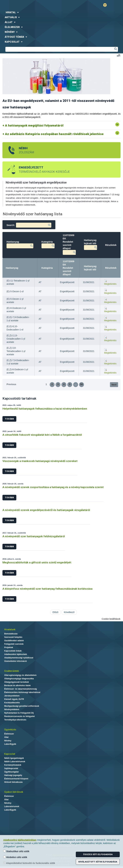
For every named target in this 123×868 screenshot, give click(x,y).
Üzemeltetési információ (16, 661)
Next (114, 385)
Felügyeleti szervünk (14, 644)
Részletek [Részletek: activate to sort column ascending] (111, 268)
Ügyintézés (10, 730)
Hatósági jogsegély (13, 775)
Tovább (9, 419)
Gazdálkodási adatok (14, 641)
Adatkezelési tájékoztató (16, 654)
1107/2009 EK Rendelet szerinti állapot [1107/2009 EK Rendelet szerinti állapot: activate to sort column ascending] (69, 268)
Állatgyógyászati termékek (17, 682)
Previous (11, 384)
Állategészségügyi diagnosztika (19, 679)
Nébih (32, 5)
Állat (6, 737)
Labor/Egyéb (10, 744)
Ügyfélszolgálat (11, 772)
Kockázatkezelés (12, 703)
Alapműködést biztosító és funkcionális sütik (29, 863)
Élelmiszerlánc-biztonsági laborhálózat (22, 692)
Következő (69, 612)
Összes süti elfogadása (98, 854)
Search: (29, 225)
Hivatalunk (10, 629)
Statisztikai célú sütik (16, 851)
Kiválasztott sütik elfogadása (98, 862)
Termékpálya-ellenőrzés (15, 720)
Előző (55, 612)
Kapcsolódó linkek (13, 651)
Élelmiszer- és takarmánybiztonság (20, 689)
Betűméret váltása (119, 55)
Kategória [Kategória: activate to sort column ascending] (47, 268)
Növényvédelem (12, 709)
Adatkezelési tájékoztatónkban (20, 840)
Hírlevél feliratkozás (13, 782)
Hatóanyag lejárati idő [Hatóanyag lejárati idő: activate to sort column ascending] (90, 268)
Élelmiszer (9, 734)
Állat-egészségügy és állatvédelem (20, 675)
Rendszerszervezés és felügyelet (20, 716)
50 (82, 384)
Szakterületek (12, 671)
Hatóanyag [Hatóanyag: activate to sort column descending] (12, 268)
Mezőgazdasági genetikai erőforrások (22, 706)
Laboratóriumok (12, 806)
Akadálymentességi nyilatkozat (19, 658)
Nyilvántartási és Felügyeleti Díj (19, 713)
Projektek (9, 647)
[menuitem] (61, 12)
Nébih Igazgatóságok (14, 758)
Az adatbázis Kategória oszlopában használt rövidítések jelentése (54, 134)
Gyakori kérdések (14, 792)
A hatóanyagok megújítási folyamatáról (34, 125)
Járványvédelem (12, 696)
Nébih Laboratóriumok (15, 762)
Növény (8, 741)
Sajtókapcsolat (11, 768)
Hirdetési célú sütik (15, 857)
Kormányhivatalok (13, 765)
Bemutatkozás (11, 634)
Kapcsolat (10, 754)
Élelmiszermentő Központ (16, 779)
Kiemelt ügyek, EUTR (14, 699)
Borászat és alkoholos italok (17, 685)
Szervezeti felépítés (13, 637)
